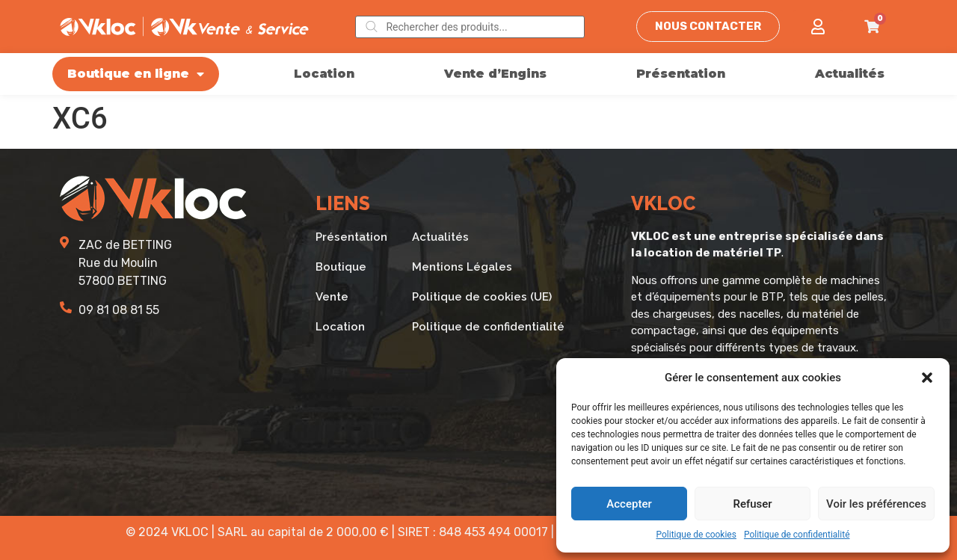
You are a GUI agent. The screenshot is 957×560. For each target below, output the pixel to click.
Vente (332, 297)
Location (324, 74)
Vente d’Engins (495, 74)
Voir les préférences (876, 504)
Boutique (341, 267)
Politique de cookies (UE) (482, 297)
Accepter (629, 504)
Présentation (681, 74)
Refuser (752, 504)
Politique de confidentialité (797, 535)
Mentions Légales (462, 267)
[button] (927, 378)
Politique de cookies (696, 535)
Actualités (850, 74)
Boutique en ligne (136, 74)
